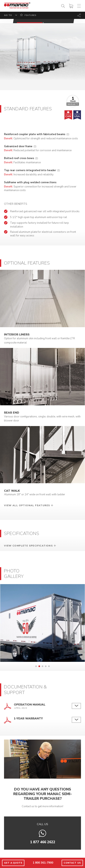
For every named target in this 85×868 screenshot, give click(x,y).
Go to (8, 15)
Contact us (72, 863)
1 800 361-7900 (43, 863)
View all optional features (27, 505)
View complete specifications (28, 546)
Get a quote (13, 863)
